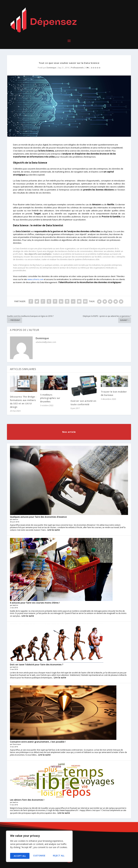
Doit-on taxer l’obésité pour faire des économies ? (37, 664)
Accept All (59, 856)
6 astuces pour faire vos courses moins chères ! (35, 603)
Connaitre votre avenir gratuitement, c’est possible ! (38, 742)
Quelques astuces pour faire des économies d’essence (38, 517)
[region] (39, 847)
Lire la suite (54, 530)
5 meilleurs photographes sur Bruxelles (50, 398)
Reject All (39, 856)
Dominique (51, 68)
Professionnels (77, 68)
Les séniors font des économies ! (27, 800)
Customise (20, 856)
